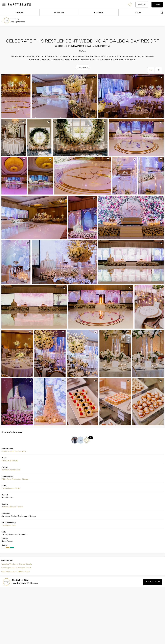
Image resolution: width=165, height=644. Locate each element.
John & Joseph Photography (14, 451)
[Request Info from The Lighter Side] (153, 582)
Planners (59, 13)
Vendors (99, 13)
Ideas (138, 13)
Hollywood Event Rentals (12, 507)
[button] (130, 5)
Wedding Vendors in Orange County (17, 564)
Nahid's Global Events (11, 470)
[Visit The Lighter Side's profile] (24, 582)
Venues (20, 13)
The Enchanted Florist (11, 488)
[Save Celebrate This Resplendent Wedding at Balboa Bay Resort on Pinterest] (159, 70)
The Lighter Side (18, 22)
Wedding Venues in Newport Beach (16, 568)
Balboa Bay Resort (10, 461)
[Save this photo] (28, 77)
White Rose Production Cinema (15, 479)
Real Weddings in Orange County (15, 571)
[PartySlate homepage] (20, 5)
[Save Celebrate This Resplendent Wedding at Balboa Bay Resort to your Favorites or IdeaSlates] (151, 70)
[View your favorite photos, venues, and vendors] (130, 5)
